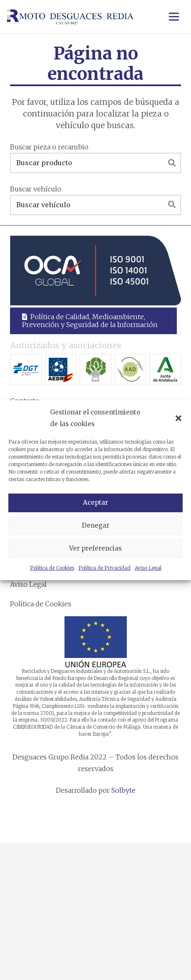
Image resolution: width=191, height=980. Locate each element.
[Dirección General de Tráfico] (26, 370)
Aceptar (95, 502)
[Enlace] (70, 17)
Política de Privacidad (104, 568)
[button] (178, 418)
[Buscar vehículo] (95, 205)
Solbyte (123, 790)
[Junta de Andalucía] (165, 370)
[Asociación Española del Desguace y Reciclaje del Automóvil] (61, 370)
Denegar (95, 525)
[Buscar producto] (95, 163)
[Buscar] (172, 163)
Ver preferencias (95, 548)
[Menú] (174, 17)
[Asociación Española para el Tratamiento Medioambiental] (95, 370)
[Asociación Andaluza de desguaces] (131, 370)
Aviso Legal (148, 568)
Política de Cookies (52, 568)
